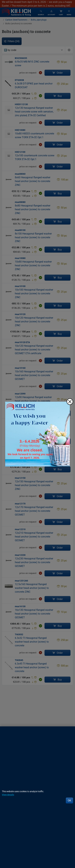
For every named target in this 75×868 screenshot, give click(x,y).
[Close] (70, 402)
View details (8, 795)
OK (69, 800)
